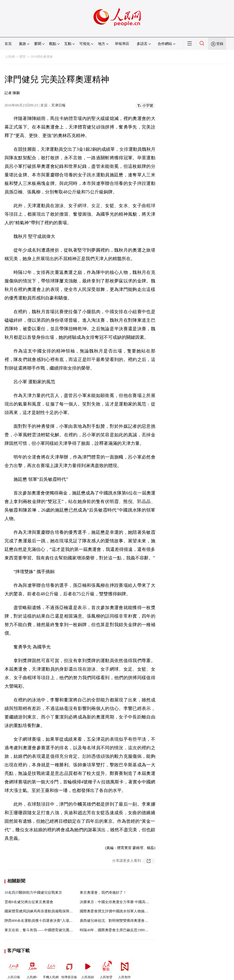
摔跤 (142, 183)
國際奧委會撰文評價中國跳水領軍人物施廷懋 (116, 911)
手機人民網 (51, 969)
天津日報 (58, 105)
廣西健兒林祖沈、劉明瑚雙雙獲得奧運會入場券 (118, 921)
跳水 (91, 175)
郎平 (91, 359)
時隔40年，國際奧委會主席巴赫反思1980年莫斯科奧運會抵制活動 (132, 930)
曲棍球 (149, 206)
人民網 (10, 57)
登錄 (220, 44)
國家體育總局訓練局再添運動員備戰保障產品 (41, 911)
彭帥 (87, 756)
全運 (32, 457)
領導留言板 (69, 969)
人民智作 (125, 969)
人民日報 (14, 969)
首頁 (8, 44)
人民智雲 (106, 969)
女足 (96, 206)
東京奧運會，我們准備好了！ (103, 892)
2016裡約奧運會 (42, 57)
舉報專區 (122, 44)
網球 (82, 206)
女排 (124, 149)
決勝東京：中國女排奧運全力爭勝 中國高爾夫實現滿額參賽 (127, 902)
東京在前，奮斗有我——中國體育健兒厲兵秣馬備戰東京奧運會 (55, 930)
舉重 (142, 158)
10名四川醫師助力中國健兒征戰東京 (33, 892)
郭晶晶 (144, 501)
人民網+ (32, 969)
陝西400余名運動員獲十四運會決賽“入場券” (39, 921)
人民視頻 (88, 969)
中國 (110, 312)
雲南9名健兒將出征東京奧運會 (29, 902)
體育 (23, 57)
